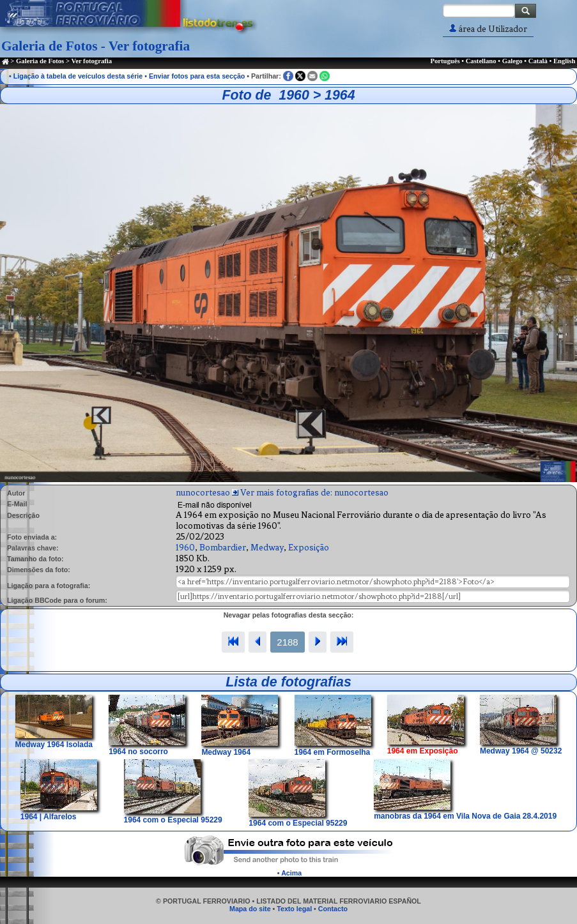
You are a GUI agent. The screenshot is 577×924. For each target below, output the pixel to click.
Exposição (309, 548)
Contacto (333, 909)
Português (445, 61)
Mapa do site (250, 909)
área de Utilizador (488, 29)
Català (538, 61)
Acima (291, 873)
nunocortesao (203, 493)
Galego (512, 61)
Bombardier (223, 548)
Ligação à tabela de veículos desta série (78, 76)
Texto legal (294, 909)
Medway (267, 548)
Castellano (481, 61)
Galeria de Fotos (40, 61)
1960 (185, 548)
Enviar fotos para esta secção (197, 76)
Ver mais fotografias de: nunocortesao (314, 493)
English (564, 61)
